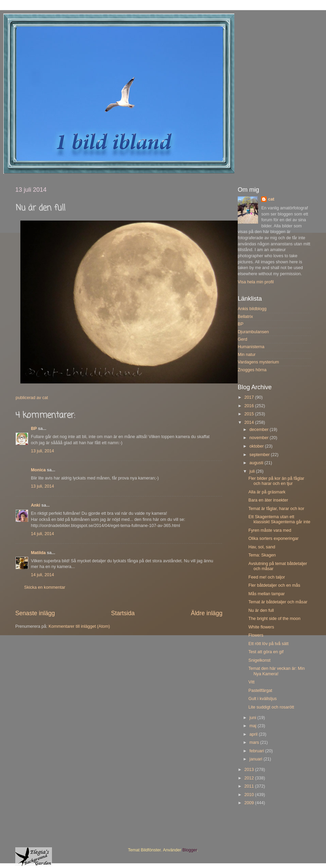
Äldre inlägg (207, 613)
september (260, 455)
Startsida (123, 613)
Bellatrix (245, 317)
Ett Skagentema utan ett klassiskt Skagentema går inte (279, 519)
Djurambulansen (253, 332)
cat (271, 199)
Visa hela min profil (256, 282)
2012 (250, 778)
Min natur (247, 355)
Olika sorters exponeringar (273, 539)
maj (254, 726)
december (260, 430)
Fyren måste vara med (270, 530)
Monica (38, 470)
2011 (250, 786)
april (254, 734)
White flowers (261, 627)
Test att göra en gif (266, 652)
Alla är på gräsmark (267, 492)
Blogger (190, 850)
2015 (250, 414)
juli (253, 471)
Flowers (256, 635)
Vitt (251, 682)
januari (257, 759)
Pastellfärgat (260, 691)
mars (255, 742)
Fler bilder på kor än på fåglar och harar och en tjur (276, 481)
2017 (250, 397)
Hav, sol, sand (262, 547)
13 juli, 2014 (42, 451)
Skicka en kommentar (45, 587)
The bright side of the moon (274, 619)
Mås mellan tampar (266, 594)
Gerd (242, 339)
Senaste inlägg (35, 613)
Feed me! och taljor (267, 577)
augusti (257, 463)
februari (257, 751)
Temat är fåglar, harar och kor (276, 509)
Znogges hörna (252, 370)
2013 (250, 770)
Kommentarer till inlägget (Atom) (79, 626)
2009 (250, 803)
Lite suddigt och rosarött (271, 707)
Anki (35, 505)
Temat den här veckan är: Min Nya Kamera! (276, 671)
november (260, 438)
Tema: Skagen (262, 555)
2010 (250, 795)
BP (34, 429)
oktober (257, 446)
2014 (250, 422)
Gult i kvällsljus (262, 699)
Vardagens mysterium (258, 362)
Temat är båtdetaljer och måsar (278, 602)
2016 (250, 406)
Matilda (38, 553)
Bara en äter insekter (268, 500)
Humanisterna (251, 347)
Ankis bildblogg (252, 309)
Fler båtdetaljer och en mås (274, 585)
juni (253, 718)
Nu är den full (261, 610)
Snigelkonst (259, 660)
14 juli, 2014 (42, 534)
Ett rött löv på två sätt (268, 644)
